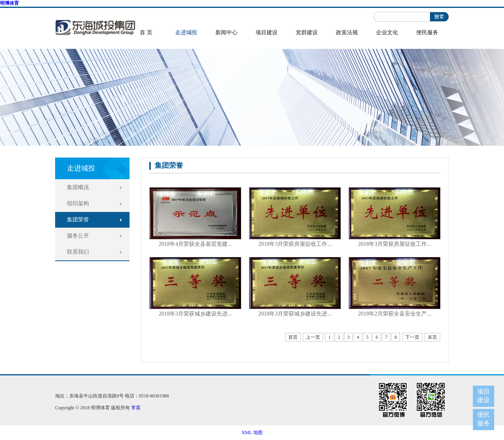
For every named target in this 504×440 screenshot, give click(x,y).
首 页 (146, 32)
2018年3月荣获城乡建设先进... (195, 314)
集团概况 (78, 187)
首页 (293, 337)
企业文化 (387, 32)
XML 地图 (252, 433)
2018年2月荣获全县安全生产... (395, 314)
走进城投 (186, 32)
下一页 (412, 337)
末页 (432, 337)
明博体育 (9, 3)
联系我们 (78, 252)
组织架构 (78, 203)
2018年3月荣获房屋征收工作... (295, 244)
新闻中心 (226, 32)
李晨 (136, 408)
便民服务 (427, 32)
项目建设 (267, 32)
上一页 (313, 337)
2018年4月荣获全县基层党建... (195, 244)
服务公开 (78, 236)
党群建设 (307, 32)
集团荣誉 (78, 220)
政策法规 (347, 32)
